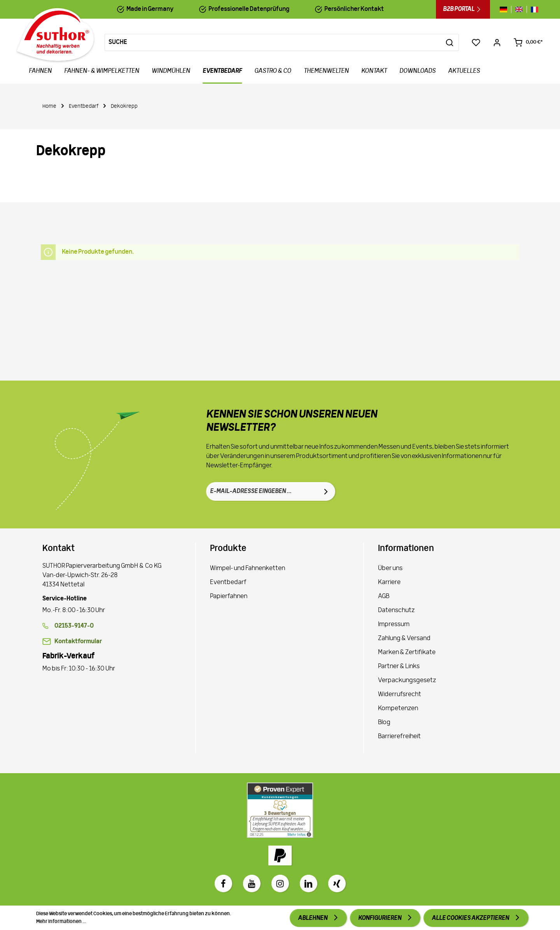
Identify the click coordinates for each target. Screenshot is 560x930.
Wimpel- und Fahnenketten (248, 569)
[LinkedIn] (309, 883)
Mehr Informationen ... (61, 922)
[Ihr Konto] (497, 42)
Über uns (390, 569)
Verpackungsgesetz (407, 681)
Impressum (394, 625)
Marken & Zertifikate (407, 653)
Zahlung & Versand (404, 639)
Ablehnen (313, 918)
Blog (384, 723)
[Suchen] (450, 42)
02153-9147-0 (74, 626)
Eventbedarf (228, 583)
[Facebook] (223, 883)
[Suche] (273, 42)
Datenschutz (396, 611)
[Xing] (337, 883)
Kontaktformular (78, 642)
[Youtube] (252, 883)
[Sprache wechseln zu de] (505, 10)
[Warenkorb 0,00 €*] (528, 42)
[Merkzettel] (476, 42)
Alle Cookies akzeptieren (471, 918)
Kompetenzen (398, 709)
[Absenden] (326, 491)
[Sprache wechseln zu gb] (519, 10)
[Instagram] (280, 883)
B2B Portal (463, 9)
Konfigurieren (380, 918)
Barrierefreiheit (399, 737)
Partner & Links (399, 667)
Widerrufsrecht (400, 695)
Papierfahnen (229, 597)
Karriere (389, 583)
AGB (384, 597)
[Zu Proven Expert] (280, 810)
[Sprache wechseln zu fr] (533, 10)
